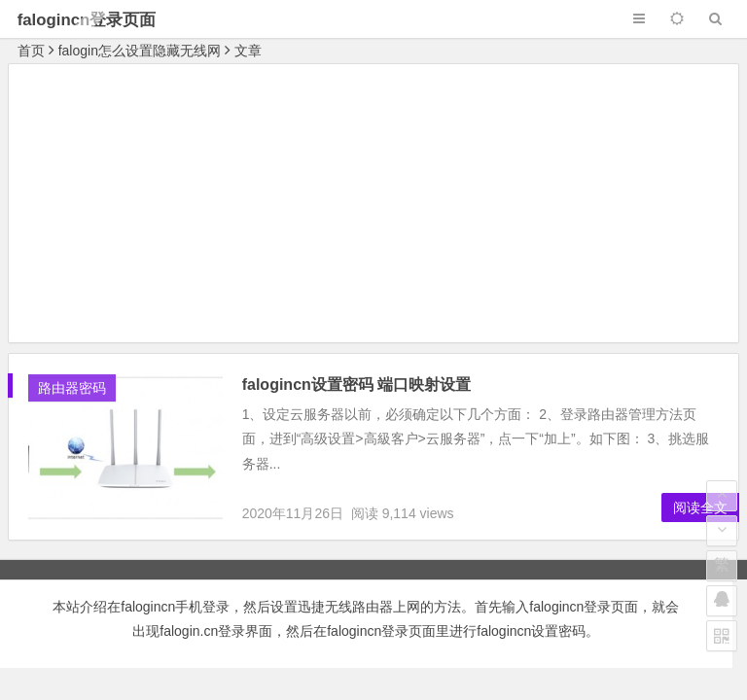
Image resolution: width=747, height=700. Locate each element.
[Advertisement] (374, 206)
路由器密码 (72, 388)
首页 (31, 51)
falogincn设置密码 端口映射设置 (357, 385)
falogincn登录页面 (87, 20)
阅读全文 (700, 507)
